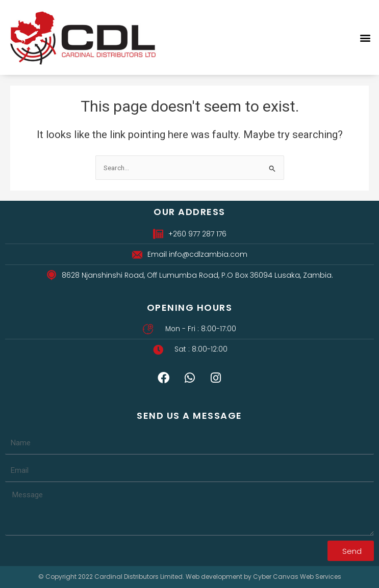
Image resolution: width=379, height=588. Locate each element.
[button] (365, 37)
